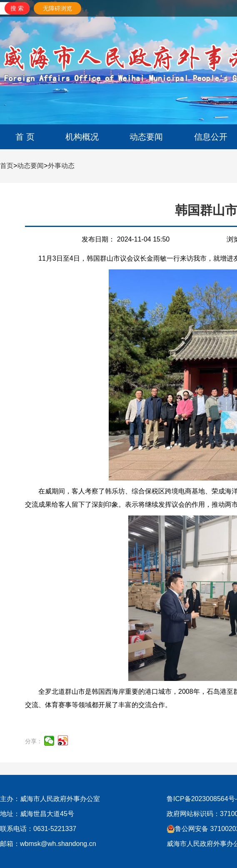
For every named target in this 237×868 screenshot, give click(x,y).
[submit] (17, 8)
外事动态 (61, 166)
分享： (34, 741)
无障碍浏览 (57, 8)
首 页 (25, 137)
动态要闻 (146, 137)
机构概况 (82, 137)
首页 (7, 166)
